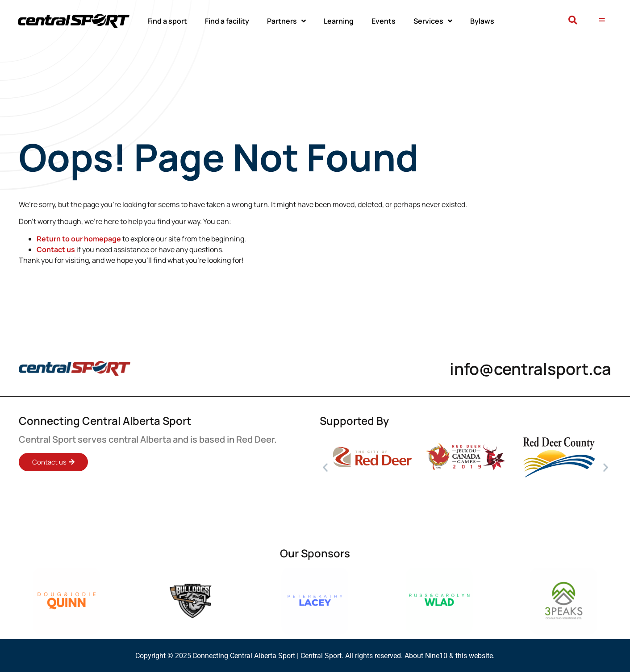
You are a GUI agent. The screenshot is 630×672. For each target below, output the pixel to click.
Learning (339, 21)
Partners (286, 21)
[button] (573, 21)
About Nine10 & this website (449, 656)
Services (433, 21)
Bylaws (482, 21)
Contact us (56, 249)
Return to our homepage (79, 239)
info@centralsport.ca (530, 369)
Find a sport (167, 21)
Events (384, 21)
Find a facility (227, 21)
